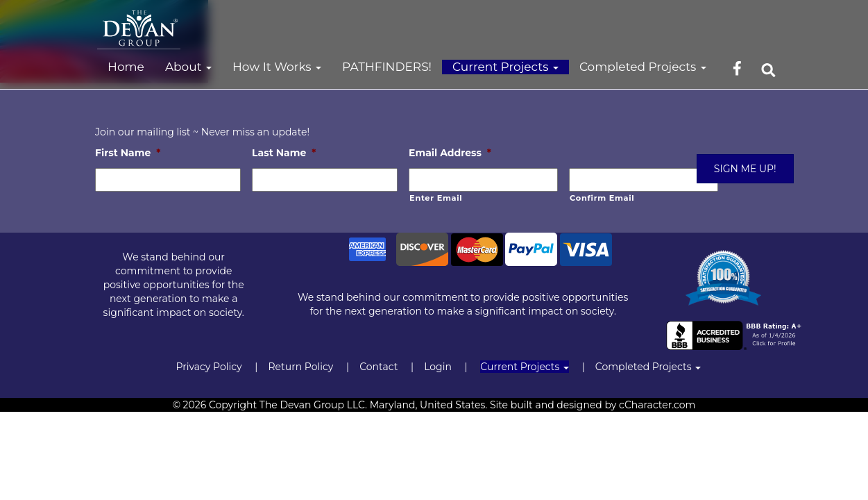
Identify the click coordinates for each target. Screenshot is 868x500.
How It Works (277, 67)
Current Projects (505, 67)
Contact (378, 367)
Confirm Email (602, 198)
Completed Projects (643, 67)
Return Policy (300, 367)
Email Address (450, 153)
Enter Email (436, 198)
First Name (128, 153)
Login (438, 367)
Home (126, 67)
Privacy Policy (209, 367)
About (188, 67)
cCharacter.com (657, 405)
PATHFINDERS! (387, 67)
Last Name (284, 153)
